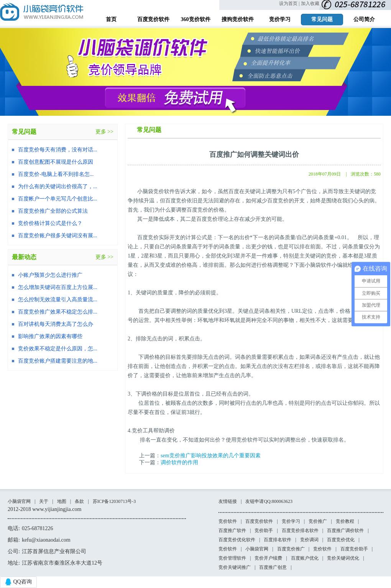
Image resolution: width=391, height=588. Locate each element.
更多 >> (104, 132)
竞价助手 (264, 531)
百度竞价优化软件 (237, 540)
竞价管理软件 (232, 558)
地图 (62, 501)
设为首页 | (289, 3)
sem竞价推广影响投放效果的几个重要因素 (211, 456)
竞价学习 (291, 521)
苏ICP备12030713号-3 (114, 501)
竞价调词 (309, 540)
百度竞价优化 (341, 540)
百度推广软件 (232, 531)
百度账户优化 (305, 558)
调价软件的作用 (179, 462)
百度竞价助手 (354, 549)
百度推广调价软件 (345, 531)
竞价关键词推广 (235, 567)
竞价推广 (318, 521)
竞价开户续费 (268, 558)
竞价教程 (345, 521)
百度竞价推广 (291, 549)
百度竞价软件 (259, 521)
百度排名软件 (278, 540)
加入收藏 (310, 3)
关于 (44, 501)
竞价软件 (228, 521)
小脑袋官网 (19, 501)
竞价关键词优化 (343, 558)
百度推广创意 (273, 567)
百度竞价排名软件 (300, 531)
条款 (79, 501)
